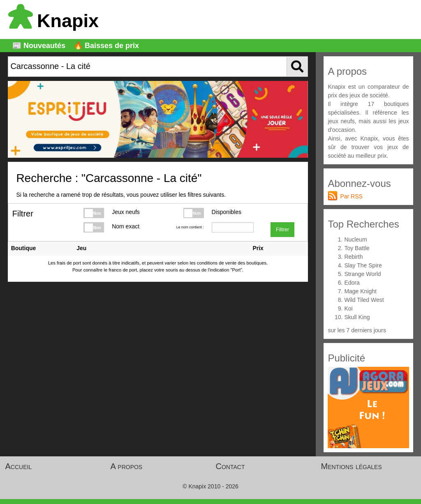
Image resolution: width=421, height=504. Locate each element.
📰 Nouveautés (39, 46)
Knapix (53, 21)
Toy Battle (357, 248)
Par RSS (351, 196)
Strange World (362, 274)
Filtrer (282, 230)
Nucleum (355, 239)
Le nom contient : (190, 227)
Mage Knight (360, 291)
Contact (230, 466)
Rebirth (353, 257)
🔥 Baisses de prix (106, 46)
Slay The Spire (363, 265)
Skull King (357, 317)
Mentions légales (352, 466)
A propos (127, 466)
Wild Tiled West (364, 300)
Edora (352, 283)
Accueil (19, 466)
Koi (348, 308)
